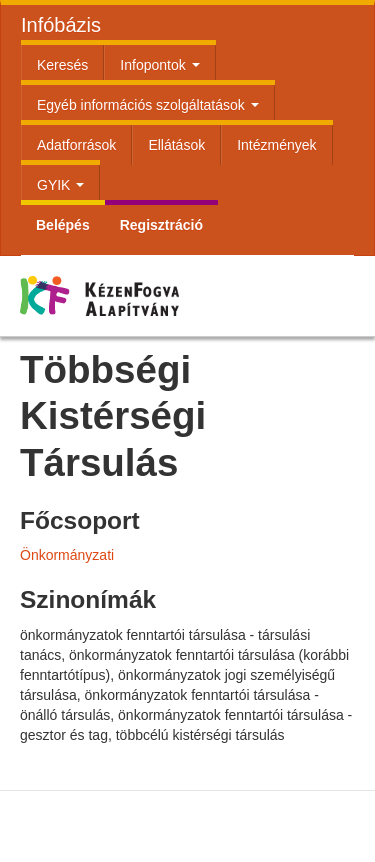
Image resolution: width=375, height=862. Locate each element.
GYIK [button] (60, 185)
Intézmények (276, 145)
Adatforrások (76, 145)
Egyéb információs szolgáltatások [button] (148, 105)
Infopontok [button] (159, 65)
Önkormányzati (67, 555)
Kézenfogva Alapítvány (132, 321)
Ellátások (176, 145)
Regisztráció (161, 225)
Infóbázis (61, 25)
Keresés (62, 65)
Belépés (63, 225)
